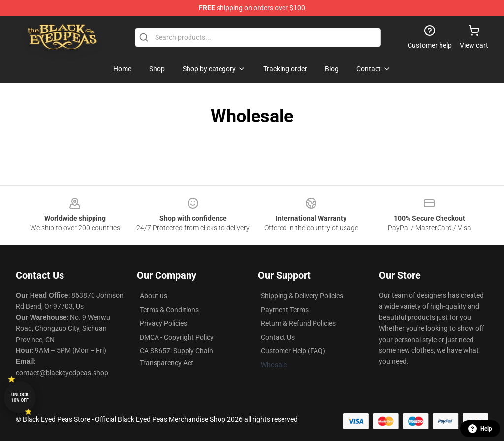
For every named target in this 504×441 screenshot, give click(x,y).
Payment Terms (285, 310)
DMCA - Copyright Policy (177, 337)
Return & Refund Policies (298, 323)
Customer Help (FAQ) (293, 351)
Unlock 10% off (20, 397)
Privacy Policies (163, 323)
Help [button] (480, 429)
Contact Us (278, 337)
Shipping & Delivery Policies (302, 296)
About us (154, 296)
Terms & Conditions (169, 310)
